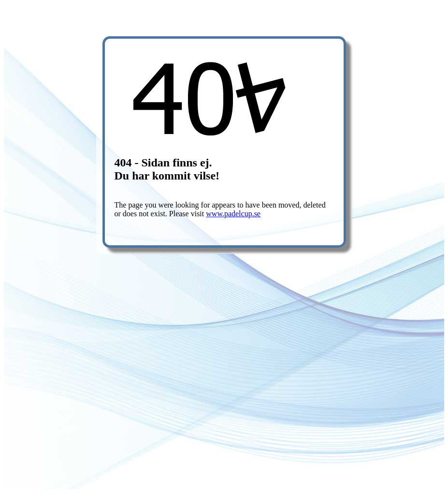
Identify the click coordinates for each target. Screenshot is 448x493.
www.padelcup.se (233, 214)
